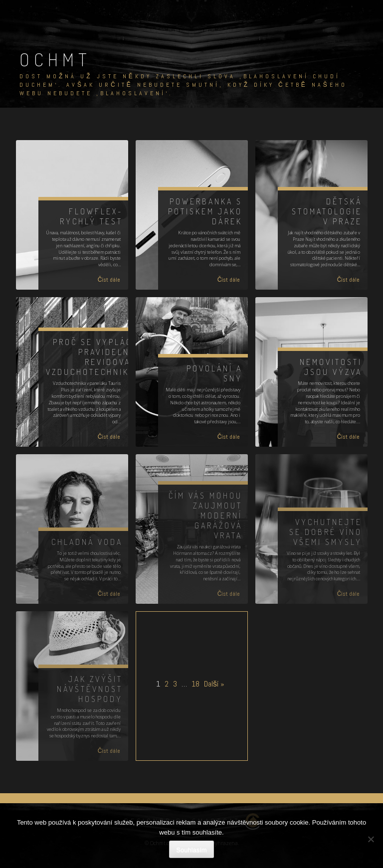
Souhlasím (191, 850)
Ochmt (55, 59)
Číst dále (109, 280)
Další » (214, 684)
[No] (371, 839)
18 (195, 684)
